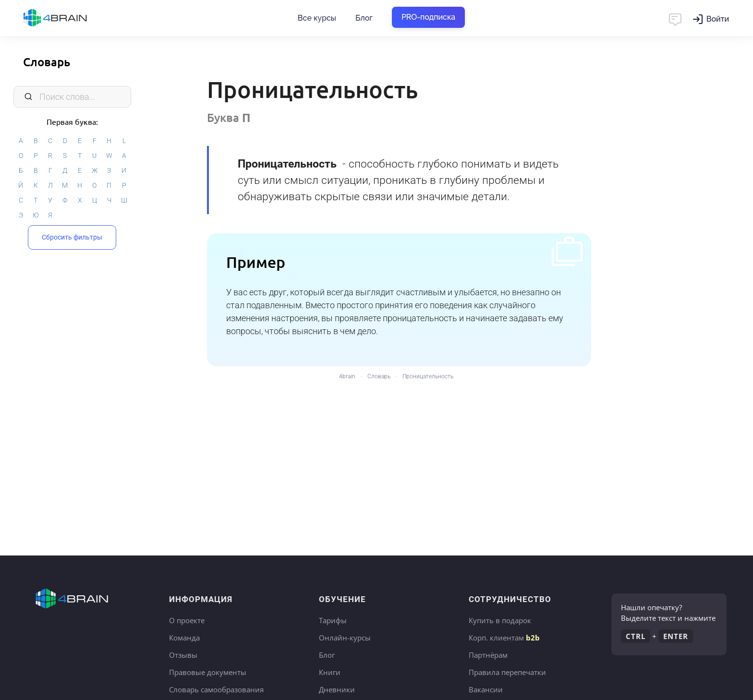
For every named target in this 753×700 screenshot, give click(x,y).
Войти (718, 19)
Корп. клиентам (504, 638)
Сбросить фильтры (72, 237)
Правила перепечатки (507, 672)
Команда (184, 638)
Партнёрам (488, 655)
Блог (364, 18)
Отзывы (183, 655)
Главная (72, 18)
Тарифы (333, 620)
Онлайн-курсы (345, 638)
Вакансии (486, 689)
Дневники (337, 689)
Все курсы (317, 18)
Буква (229, 117)
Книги (330, 672)
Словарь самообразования (216, 689)
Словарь (47, 62)
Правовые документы (208, 672)
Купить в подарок (500, 620)
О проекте (187, 620)
